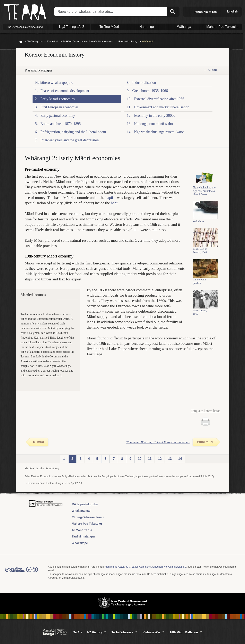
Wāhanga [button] (184, 27)
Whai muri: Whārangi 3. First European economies (158, 442)
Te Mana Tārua (82, 530)
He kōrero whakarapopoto (54, 83)
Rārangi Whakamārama (88, 517)
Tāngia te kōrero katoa (205, 411)
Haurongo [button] (147, 27)
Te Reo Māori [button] (109, 27)
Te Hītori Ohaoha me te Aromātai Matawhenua (88, 42)
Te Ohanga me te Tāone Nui (43, 42)
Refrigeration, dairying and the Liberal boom (73, 132)
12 (160, 459)
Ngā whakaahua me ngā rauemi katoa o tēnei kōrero (204, 193)
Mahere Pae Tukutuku (87, 524)
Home (21, 42)
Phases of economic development (65, 91)
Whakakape (80, 543)
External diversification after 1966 (159, 99)
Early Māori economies (57, 99)
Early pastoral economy (58, 116)
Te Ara (78, 632)
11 (150, 459)
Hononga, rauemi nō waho (153, 124)
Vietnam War (154, 632)
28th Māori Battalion (186, 632)
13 (170, 459)
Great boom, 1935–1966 (150, 91)
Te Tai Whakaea (125, 632)
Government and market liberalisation (162, 107)
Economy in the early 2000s (155, 116)
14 (180, 459)
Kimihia (173, 12)
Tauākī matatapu (83, 536)
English (233, 11)
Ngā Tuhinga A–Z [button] (72, 27)
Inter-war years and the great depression (69, 140)
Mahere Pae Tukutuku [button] (222, 27)
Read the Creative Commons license (21, 572)
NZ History (97, 632)
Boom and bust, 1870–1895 (60, 124)
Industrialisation (144, 83)
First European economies (59, 107)
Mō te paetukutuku (85, 504)
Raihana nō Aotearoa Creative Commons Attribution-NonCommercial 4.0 (145, 567)
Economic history (128, 42)
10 (140, 459)
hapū (109, 198)
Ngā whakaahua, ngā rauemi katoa (159, 132)
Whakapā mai (81, 511)
